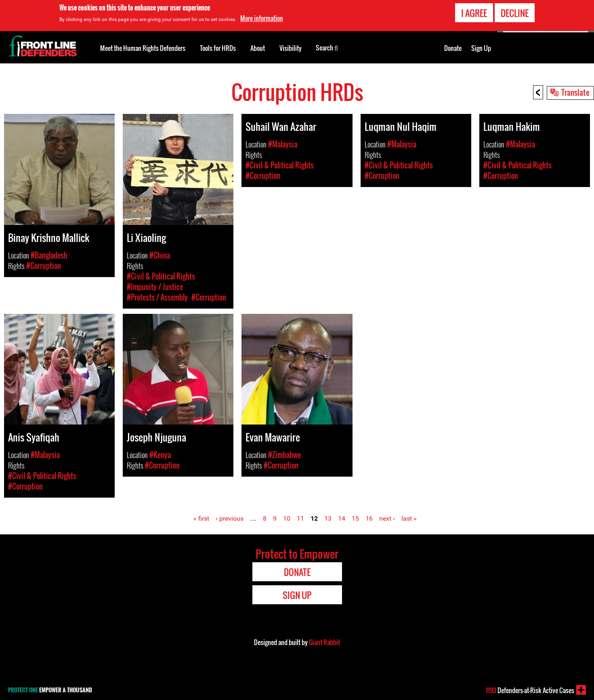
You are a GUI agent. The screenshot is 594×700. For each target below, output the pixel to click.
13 (328, 518)
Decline (515, 13)
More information (262, 18)
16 (369, 518)
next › (387, 518)
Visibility (291, 48)
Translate (575, 92)
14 (342, 518)
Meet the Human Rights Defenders (143, 48)
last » (409, 518)
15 (355, 518)
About (258, 48)
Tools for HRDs (218, 48)
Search (327, 47)
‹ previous (230, 518)
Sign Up (481, 48)
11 (300, 518)
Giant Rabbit (324, 642)
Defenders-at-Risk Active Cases (530, 690)
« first (201, 518)
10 (287, 518)
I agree (474, 13)
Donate (453, 48)
